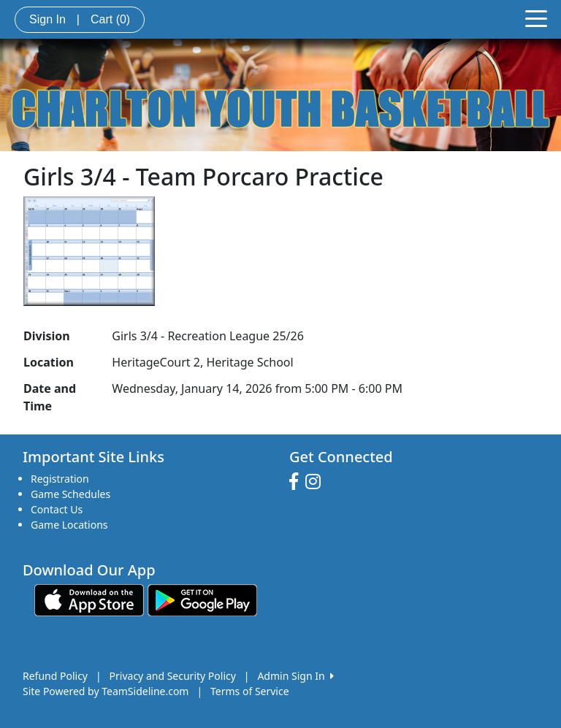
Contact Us (57, 509)
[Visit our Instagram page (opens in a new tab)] (317, 482)
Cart (110, 19)
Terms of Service (250, 691)
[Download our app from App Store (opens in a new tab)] (89, 599)
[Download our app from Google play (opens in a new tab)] (202, 599)
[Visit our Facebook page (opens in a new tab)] (297, 482)
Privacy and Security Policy (173, 676)
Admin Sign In (295, 676)
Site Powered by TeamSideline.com (106, 691)
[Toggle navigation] (536, 18)
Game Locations (69, 525)
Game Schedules (70, 494)
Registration (60, 479)
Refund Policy (55, 676)
